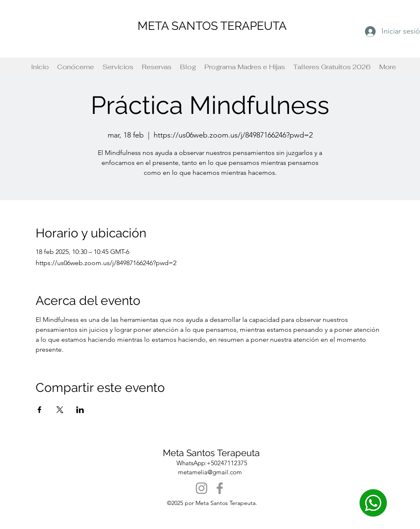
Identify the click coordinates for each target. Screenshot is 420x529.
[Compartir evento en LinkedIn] (80, 410)
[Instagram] (202, 488)
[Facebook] (220, 488)
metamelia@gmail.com (210, 472)
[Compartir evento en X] (60, 410)
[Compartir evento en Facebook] (40, 410)
